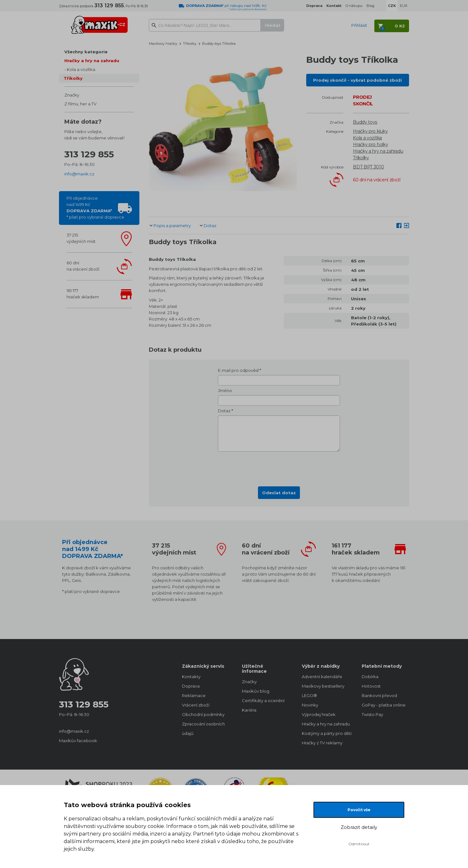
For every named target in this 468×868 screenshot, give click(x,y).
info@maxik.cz (79, 174)
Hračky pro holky (370, 144)
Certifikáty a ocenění (263, 701)
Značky (72, 95)
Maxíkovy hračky (163, 44)
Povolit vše (359, 810)
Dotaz (210, 226)
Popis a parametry (172, 226)
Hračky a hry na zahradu (92, 61)
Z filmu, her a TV (80, 104)
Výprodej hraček (319, 714)
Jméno (225, 390)
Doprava (191, 686)
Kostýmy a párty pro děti (325, 733)
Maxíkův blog (256, 691)
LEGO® (309, 695)
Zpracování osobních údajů (203, 729)
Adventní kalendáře (322, 677)
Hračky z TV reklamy (322, 743)
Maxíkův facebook (78, 741)
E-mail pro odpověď (238, 370)
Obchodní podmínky (203, 714)
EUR (404, 6)
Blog (370, 6)
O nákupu (354, 6)
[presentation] (279, 467)
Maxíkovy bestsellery (323, 686)
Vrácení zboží (196, 705)
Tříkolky (73, 78)
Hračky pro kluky (370, 131)
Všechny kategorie (86, 52)
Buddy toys (365, 122)
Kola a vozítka (81, 69)
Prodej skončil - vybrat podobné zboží (357, 80)
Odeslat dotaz (279, 493)
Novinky (310, 705)
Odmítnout (359, 844)
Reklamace (194, 695)
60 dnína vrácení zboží (83, 266)
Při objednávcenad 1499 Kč (95, 208)
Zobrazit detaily (359, 827)
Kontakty (191, 677)
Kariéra (249, 710)
